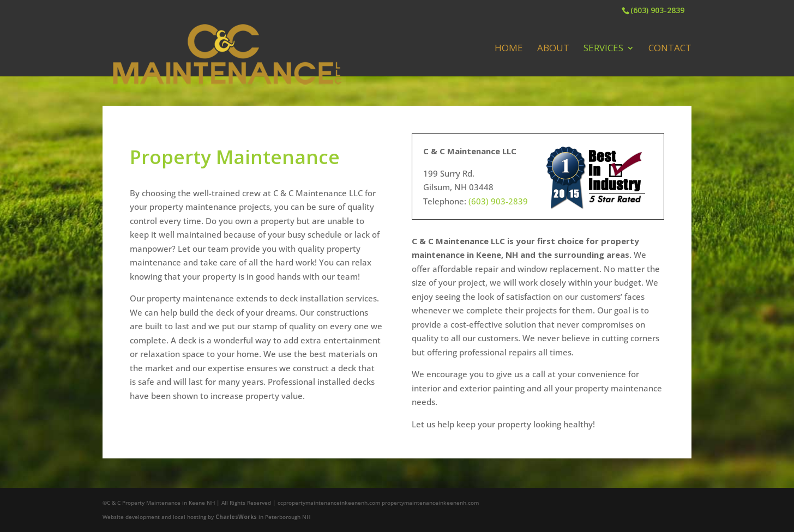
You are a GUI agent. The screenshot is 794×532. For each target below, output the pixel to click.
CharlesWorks (236, 517)
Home (509, 49)
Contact (670, 49)
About (553, 49)
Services (603, 49)
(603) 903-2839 (657, 10)
